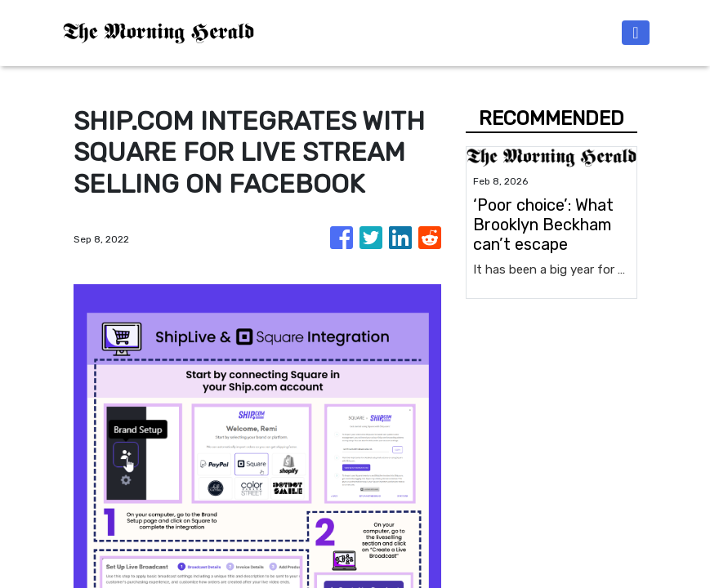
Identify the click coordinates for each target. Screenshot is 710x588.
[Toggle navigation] (635, 33)
